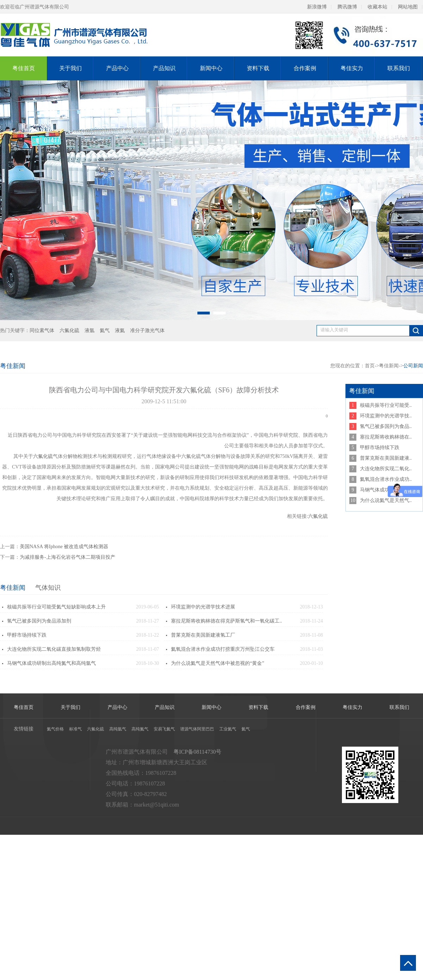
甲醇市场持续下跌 (27, 635)
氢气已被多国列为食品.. (386, 426)
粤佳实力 (352, 68)
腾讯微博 (347, 7)
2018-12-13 (311, 607)
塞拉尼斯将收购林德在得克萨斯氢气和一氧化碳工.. (226, 621)
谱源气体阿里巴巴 (197, 729)
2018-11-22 (148, 635)
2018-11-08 (311, 635)
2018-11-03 (311, 649)
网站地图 (408, 7)
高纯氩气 (118, 729)
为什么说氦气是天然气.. (386, 500)
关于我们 (70, 68)
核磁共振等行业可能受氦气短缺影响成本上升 (56, 607)
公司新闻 (413, 366)
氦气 (105, 330)
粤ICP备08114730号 (197, 752)
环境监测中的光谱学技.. (386, 416)
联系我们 (399, 68)
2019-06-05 (148, 607)
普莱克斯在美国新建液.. (386, 458)
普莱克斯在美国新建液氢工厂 (203, 635)
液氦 (120, 330)
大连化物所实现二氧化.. (386, 469)
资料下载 (258, 68)
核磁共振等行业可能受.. (386, 405)
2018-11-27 (148, 621)
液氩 (90, 330)
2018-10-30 (148, 663)
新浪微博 (317, 7)
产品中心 (117, 68)
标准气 (75, 729)
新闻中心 (211, 68)
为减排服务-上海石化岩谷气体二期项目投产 (68, 557)
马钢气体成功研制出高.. (386, 490)
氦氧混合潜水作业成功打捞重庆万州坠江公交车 (223, 649)
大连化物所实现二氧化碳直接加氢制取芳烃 (54, 649)
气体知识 (48, 588)
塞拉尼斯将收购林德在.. (386, 437)
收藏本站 (378, 7)
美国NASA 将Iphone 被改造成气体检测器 (64, 547)
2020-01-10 (311, 663)
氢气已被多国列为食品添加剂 (39, 621)
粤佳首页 (24, 68)
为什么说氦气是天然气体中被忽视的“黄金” (217, 663)
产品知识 (164, 68)
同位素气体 (42, 330)
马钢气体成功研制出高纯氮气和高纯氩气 (51, 663)
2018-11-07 (148, 649)
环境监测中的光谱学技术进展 (203, 607)
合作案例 (305, 68)
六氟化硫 (69, 330)
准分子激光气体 (147, 330)
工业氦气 (228, 729)
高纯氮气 (140, 729)
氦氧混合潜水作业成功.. (386, 479)
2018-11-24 (311, 621)
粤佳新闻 (13, 588)
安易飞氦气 (164, 729)
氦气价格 (55, 729)
